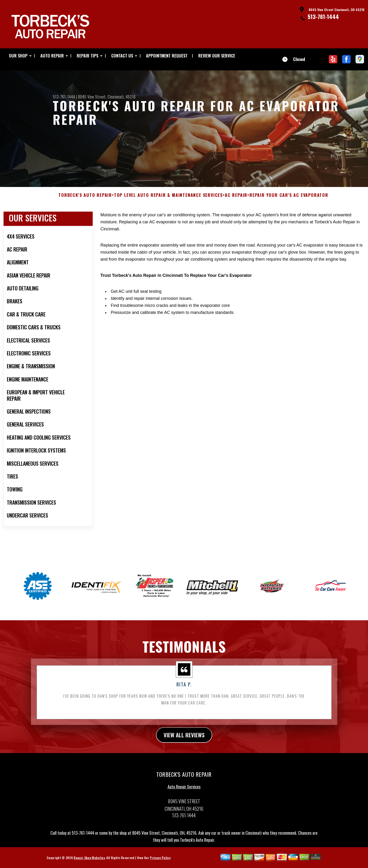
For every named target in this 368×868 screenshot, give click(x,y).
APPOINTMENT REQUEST (167, 56)
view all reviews (184, 740)
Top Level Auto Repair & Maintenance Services (168, 201)
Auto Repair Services (184, 792)
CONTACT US (122, 56)
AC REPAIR (236, 201)
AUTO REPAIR (52, 56)
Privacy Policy (160, 863)
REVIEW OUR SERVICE (217, 56)
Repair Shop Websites (89, 863)
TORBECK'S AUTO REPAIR (85, 201)
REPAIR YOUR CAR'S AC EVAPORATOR (289, 201)
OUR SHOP (18, 56)
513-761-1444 (323, 16)
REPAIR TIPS (88, 56)
